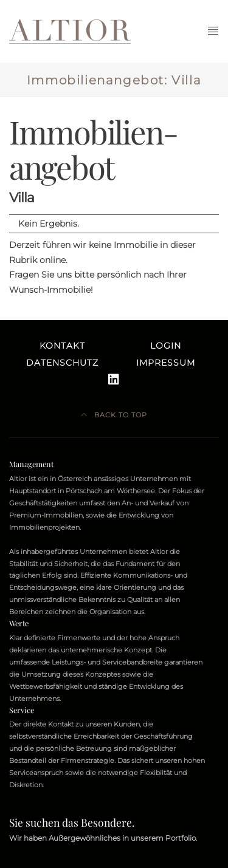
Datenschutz (62, 363)
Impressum (166, 363)
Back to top (114, 415)
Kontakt (62, 346)
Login (166, 346)
